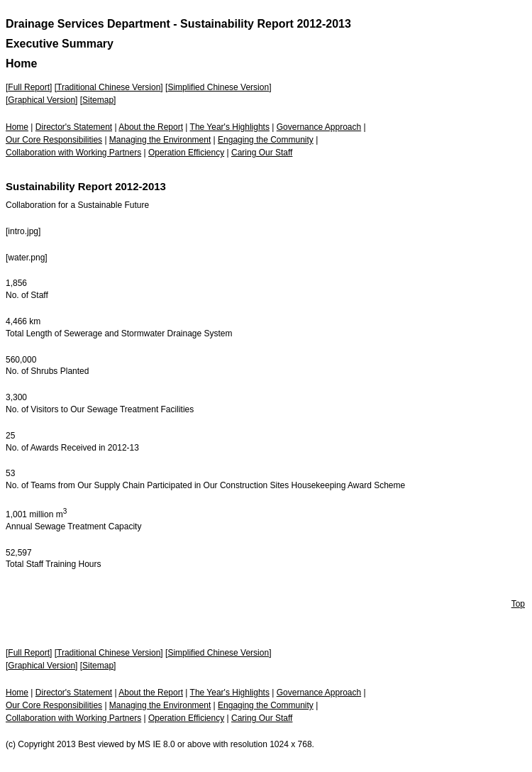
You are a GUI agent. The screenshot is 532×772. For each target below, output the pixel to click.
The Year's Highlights (230, 127)
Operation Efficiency (186, 153)
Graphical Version (41, 100)
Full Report (29, 87)
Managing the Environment (160, 140)
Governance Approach (319, 127)
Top (518, 604)
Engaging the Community (266, 140)
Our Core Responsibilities (54, 140)
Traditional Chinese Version (109, 87)
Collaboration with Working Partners (73, 153)
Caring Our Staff (262, 153)
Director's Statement (74, 127)
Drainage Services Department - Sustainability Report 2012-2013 (178, 24)
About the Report (151, 127)
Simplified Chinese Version (218, 87)
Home (17, 127)
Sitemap (98, 100)
